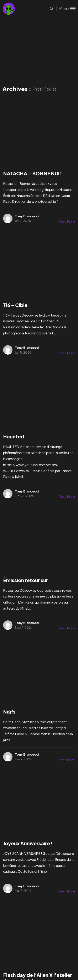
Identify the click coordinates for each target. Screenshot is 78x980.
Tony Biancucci (27, 216)
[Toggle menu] (66, 8)
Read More (67, 221)
